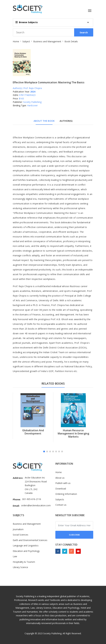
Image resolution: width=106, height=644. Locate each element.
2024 (33, 92)
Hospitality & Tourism (24, 562)
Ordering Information (66, 494)
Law (15, 556)
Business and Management (47, 41)
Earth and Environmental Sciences (30, 540)
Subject (26, 41)
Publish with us (63, 483)
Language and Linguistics (26, 545)
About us (60, 478)
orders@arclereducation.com (36, 505)
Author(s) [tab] (66, 121)
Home (16, 41)
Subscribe (74, 535)
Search (84, 32)
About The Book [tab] (44, 121)
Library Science (20, 567)
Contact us (61, 505)
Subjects (60, 499)
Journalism (18, 529)
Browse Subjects (27, 22)
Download (61, 489)
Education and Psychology (26, 551)
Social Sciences (21, 535)
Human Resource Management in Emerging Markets (73, 433)
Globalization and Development (33, 432)
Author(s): (18, 88)
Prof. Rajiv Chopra (33, 88)
